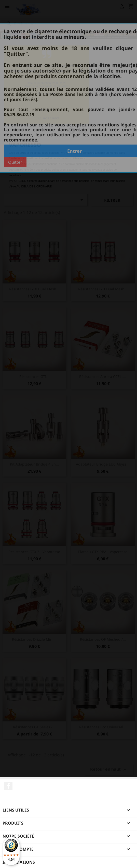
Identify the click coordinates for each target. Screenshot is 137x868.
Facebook (8, 786)
